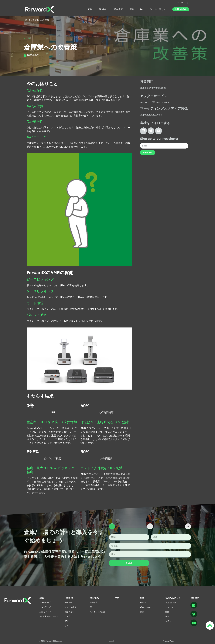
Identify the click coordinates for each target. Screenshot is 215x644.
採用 (167, 617)
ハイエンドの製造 (97, 612)
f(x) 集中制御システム (49, 617)
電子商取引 (70, 612)
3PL (66, 621)
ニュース (169, 607)
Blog (142, 612)
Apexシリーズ (46, 612)
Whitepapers (146, 607)
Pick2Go (104, 9)
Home (27, 20)
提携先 (168, 621)
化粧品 (68, 617)
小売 (67, 626)
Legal (111, 641)
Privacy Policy (169, 641)
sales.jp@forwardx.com (153, 88)
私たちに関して (159, 9)
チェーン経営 (70, 607)
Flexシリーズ (45, 603)
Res (142, 9)
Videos (143, 603)
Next (129, 563)
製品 (90, 9)
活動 (167, 612)
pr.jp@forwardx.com (151, 115)
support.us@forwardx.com (154, 102)
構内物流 (119, 9)
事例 (132, 9)
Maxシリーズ (45, 607)
